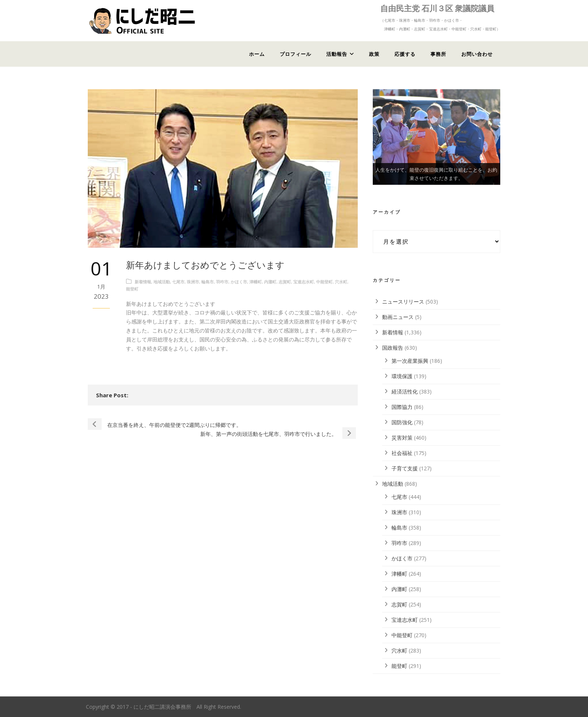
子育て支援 (405, 468)
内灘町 (270, 282)
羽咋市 (222, 282)
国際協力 (402, 407)
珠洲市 (193, 282)
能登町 (132, 289)
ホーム (257, 54)
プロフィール (295, 54)
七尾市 (178, 282)
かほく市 (239, 282)
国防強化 (402, 422)
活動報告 (337, 54)
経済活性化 (405, 391)
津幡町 (256, 282)
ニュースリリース (403, 302)
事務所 (438, 54)
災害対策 (402, 438)
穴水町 (341, 282)
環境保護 (402, 376)
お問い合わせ (477, 54)
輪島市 (208, 282)
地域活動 (162, 282)
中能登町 (324, 282)
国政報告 (393, 348)
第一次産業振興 (410, 361)
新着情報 (143, 282)
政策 (374, 54)
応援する (405, 54)
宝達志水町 (304, 282)
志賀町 (285, 282)
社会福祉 (402, 453)
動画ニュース (398, 317)
